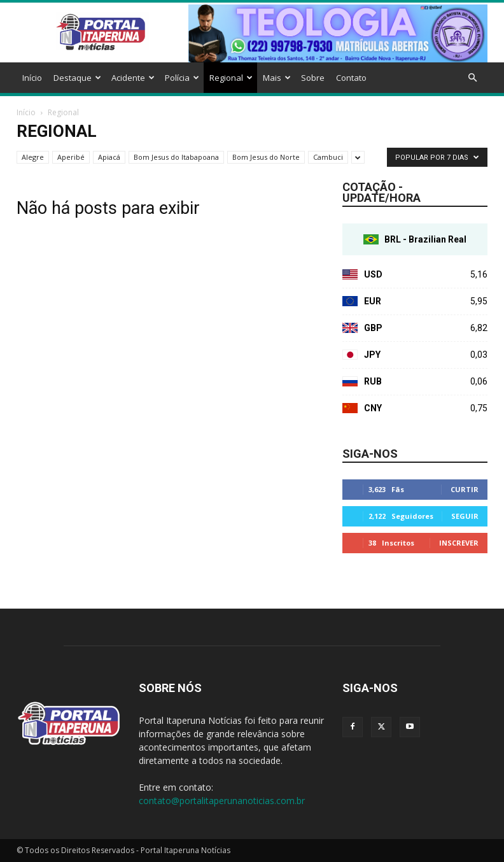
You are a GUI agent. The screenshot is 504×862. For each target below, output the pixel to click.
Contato (351, 78)
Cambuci (328, 157)
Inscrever (459, 543)
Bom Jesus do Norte (266, 157)
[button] (472, 78)
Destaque (77, 78)
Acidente (133, 78)
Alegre (33, 157)
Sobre (313, 78)
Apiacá (109, 157)
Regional (231, 78)
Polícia (182, 78)
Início (32, 78)
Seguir (465, 516)
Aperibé (71, 157)
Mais (277, 78)
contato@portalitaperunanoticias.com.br (222, 801)
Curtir (465, 489)
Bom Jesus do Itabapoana (176, 157)
